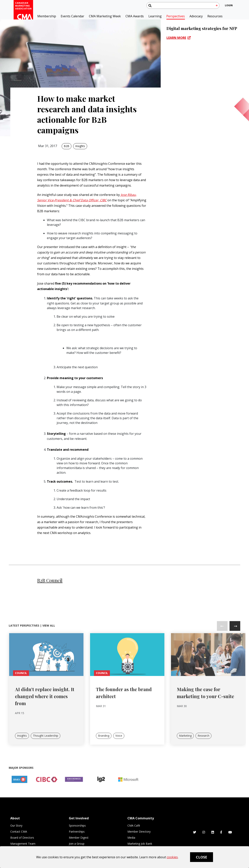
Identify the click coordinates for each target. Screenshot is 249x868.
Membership (47, 16)
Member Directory (139, 832)
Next (235, 641)
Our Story (16, 825)
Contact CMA (19, 832)
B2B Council (50, 580)
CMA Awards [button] (135, 16)
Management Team (23, 844)
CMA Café (134, 825)
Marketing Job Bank (140, 844)
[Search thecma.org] (183, 5)
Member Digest (79, 838)
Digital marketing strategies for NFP (202, 28)
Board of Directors (22, 838)
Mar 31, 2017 (48, 146)
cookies (172, 857)
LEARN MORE (176, 38)
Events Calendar (72, 16)
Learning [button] (155, 16)
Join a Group (77, 844)
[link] (46, 669)
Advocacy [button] (196, 16)
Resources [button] (215, 16)
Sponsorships (77, 825)
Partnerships (77, 832)
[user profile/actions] (229, 5)
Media (131, 838)
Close (202, 857)
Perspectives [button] (176, 16)
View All (49, 640)
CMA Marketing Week (105, 16)
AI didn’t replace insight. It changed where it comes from (45, 711)
